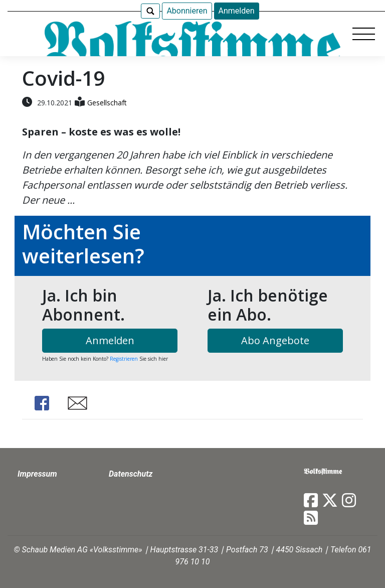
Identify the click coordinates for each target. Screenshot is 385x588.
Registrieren (124, 359)
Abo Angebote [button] (275, 340)
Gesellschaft (107, 103)
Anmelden (237, 11)
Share (42, 403)
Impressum (37, 474)
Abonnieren (187, 11)
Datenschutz (131, 474)
